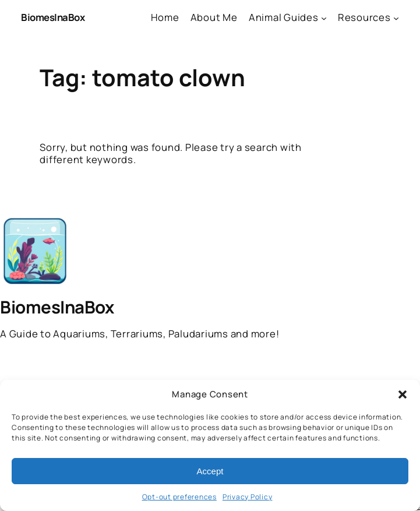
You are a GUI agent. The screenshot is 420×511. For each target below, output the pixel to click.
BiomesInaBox (53, 17)
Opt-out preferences (179, 497)
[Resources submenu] (396, 17)
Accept (210, 471)
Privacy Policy (248, 497)
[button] (403, 394)
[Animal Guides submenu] (324, 17)
